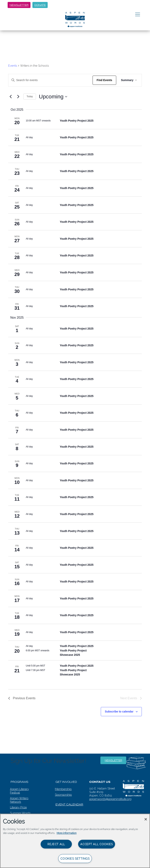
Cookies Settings (75, 859)
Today (30, 96)
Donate (40, 5)
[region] (75, 841)
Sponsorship (63, 795)
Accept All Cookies (97, 844)
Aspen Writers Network (19, 800)
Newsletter (19, 5)
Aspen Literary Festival (19, 791)
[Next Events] (18, 97)
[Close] (146, 819)
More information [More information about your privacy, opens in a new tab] (67, 833)
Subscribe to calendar (119, 712)
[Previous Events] (11, 97)
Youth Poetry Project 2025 (77, 121)
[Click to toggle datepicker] (53, 97)
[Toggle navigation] (138, 15)
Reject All (56, 844)
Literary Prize (18, 807)
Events (13, 66)
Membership (63, 789)
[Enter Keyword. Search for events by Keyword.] (50, 80)
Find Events (104, 80)
